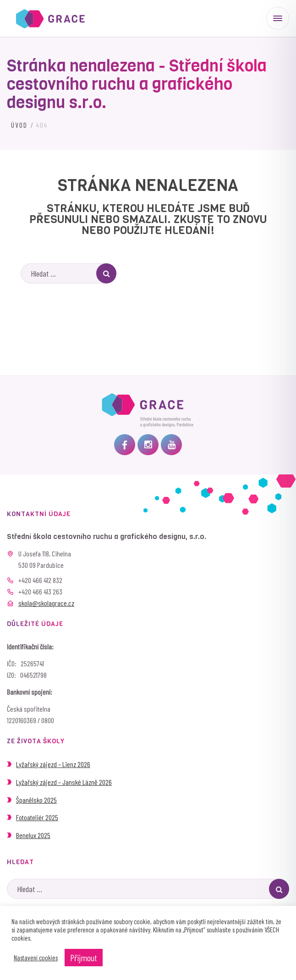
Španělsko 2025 (36, 800)
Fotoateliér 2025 (37, 817)
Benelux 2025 (33, 835)
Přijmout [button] (84, 958)
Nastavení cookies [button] (36, 958)
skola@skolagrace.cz (46, 603)
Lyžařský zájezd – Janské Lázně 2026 (64, 782)
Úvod (19, 125)
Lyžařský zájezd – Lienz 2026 (53, 764)
